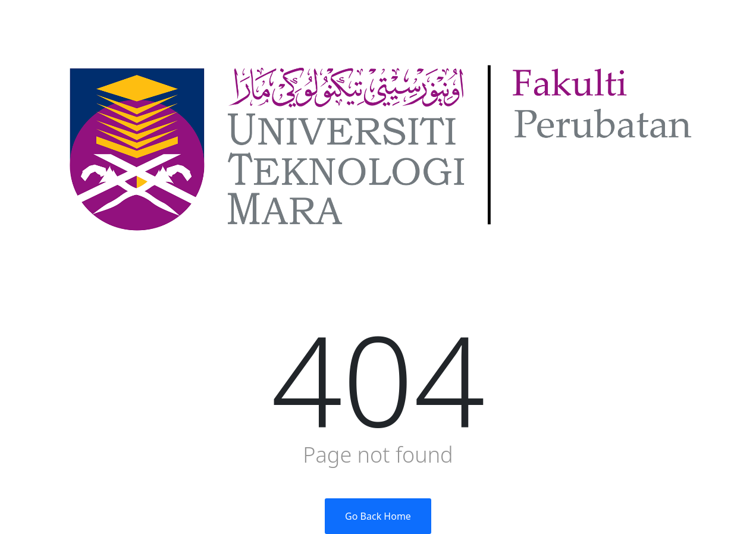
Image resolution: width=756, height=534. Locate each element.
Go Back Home (378, 516)
